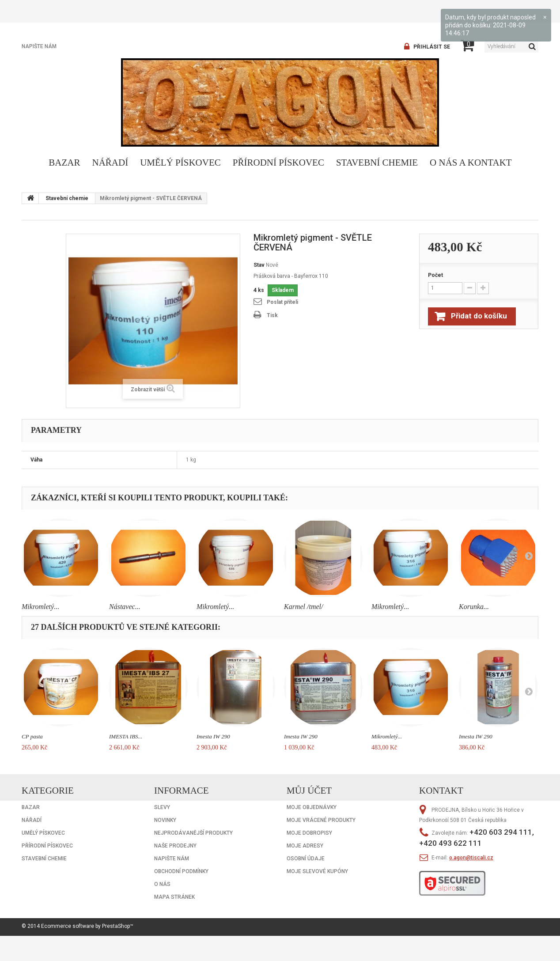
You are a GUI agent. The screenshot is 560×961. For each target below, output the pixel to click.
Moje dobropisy (309, 833)
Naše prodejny (175, 846)
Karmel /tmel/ (303, 607)
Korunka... (474, 607)
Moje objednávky (312, 807)
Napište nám (39, 46)
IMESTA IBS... (126, 736)
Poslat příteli (282, 302)
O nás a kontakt (471, 163)
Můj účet (309, 791)
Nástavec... (125, 607)
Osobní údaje (306, 859)
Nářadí (110, 163)
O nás (162, 884)
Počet (435, 275)
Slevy (162, 807)
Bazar (64, 163)
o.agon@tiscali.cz (471, 858)
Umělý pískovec (180, 163)
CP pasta (32, 736)
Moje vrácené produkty (321, 820)
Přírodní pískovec (278, 163)
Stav (259, 265)
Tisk (272, 315)
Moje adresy (305, 846)
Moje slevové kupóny (317, 871)
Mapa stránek (174, 897)
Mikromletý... (40, 607)
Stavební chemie (377, 163)
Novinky (165, 820)
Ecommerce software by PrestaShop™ (87, 926)
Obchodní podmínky (181, 871)
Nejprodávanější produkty (193, 833)
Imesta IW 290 (213, 736)
